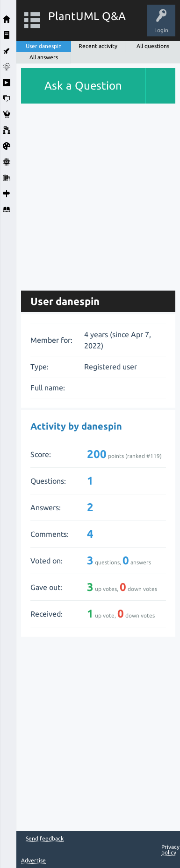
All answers (44, 57)
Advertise (33, 860)
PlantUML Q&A (87, 16)
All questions (153, 46)
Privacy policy (170, 850)
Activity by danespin (76, 426)
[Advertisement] (90, 193)
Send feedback (45, 839)
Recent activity (98, 46)
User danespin (44, 46)
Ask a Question (83, 86)
